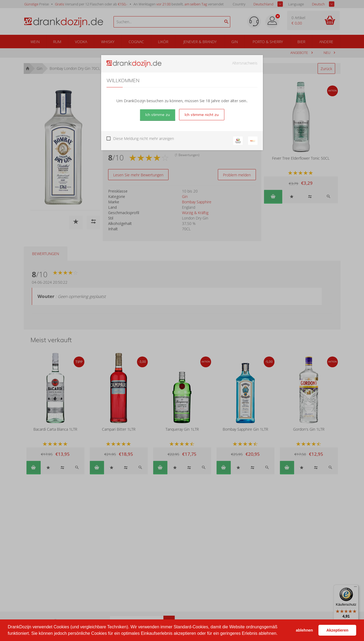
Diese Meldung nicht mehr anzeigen (144, 138)
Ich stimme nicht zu (202, 115)
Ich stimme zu (158, 115)
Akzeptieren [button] (337, 630)
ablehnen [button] (304, 630)
